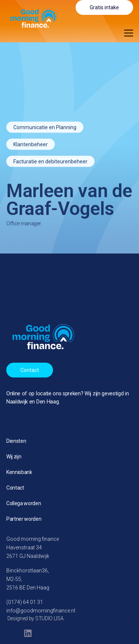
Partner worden (24, 519)
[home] (29, 18)
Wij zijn (14, 457)
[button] (129, 33)
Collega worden (24, 503)
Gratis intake (104, 7)
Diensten (16, 441)
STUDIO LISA (49, 618)
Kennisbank (19, 472)
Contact (30, 370)
